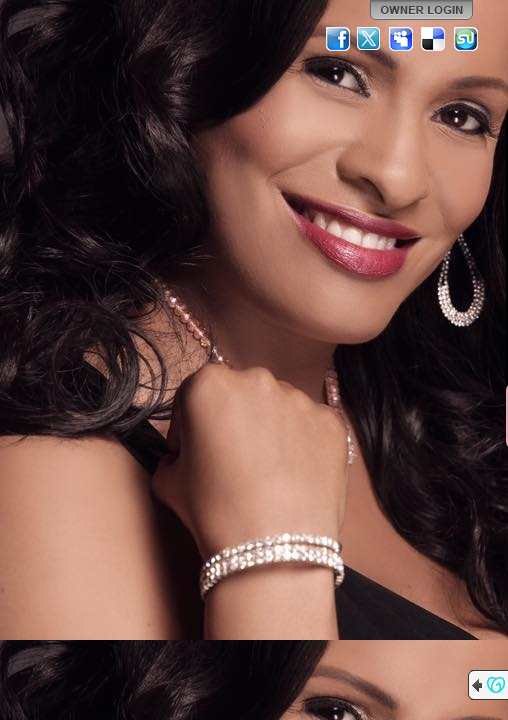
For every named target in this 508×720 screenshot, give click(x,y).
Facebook (338, 39)
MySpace (402, 39)
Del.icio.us (434, 39)
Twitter (370, 39)
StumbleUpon (466, 39)
